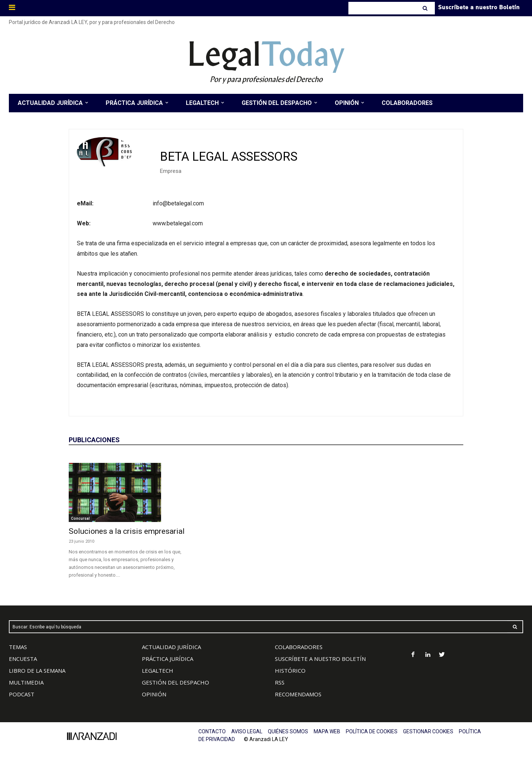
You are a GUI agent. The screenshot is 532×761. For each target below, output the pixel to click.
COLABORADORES (299, 647)
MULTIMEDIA (26, 682)
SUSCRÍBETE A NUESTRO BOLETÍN (320, 659)
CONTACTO (212, 731)
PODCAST (22, 694)
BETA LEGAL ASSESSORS (229, 156)
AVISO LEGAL (247, 731)
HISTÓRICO (290, 670)
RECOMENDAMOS (298, 694)
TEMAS (18, 647)
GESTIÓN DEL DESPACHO (175, 682)
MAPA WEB (327, 731)
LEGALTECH (158, 670)
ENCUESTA (23, 659)
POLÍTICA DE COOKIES (372, 731)
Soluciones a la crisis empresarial (127, 531)
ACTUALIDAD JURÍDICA (171, 647)
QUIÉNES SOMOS (288, 731)
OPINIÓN (154, 694)
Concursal (80, 518)
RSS (280, 682)
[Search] (426, 8)
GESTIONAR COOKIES (428, 731)
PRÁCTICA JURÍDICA (168, 659)
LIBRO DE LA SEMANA (37, 670)
